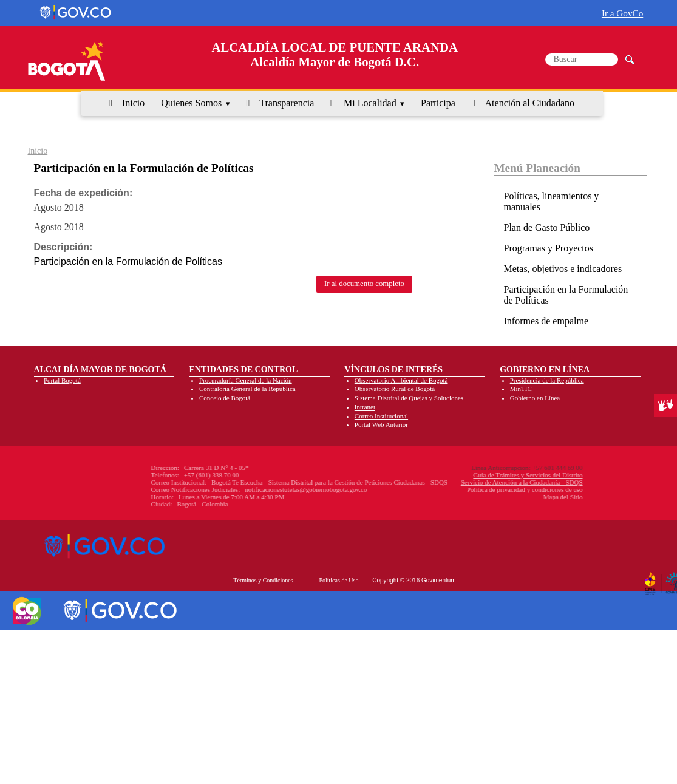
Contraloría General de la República (247, 389)
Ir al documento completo (364, 284)
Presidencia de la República (547, 380)
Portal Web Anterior (381, 424)
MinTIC (521, 389)
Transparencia (287, 103)
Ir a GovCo (622, 13)
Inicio (133, 103)
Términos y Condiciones (263, 580)
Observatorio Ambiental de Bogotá (401, 380)
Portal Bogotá (62, 380)
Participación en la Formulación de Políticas (566, 295)
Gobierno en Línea (535, 398)
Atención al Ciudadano (530, 103)
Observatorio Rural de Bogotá (395, 389)
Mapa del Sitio (499, 497)
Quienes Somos (191, 103)
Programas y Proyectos (549, 248)
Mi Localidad (370, 103)
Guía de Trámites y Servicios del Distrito (463, 475)
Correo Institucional (381, 416)
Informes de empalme (546, 321)
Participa (438, 103)
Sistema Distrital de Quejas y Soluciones (409, 398)
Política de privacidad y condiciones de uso (461, 489)
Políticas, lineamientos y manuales (552, 201)
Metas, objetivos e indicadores (563, 269)
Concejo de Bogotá (225, 398)
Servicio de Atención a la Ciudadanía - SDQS (458, 482)
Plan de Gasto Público (547, 227)
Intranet (365, 407)
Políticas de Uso (338, 580)
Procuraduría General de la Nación (246, 380)
